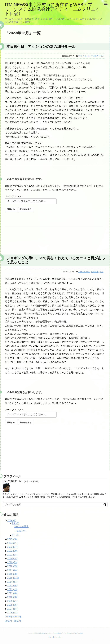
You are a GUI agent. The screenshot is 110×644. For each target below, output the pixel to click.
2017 (12, 570)
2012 (12, 589)
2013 (12, 586)
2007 (12, 609)
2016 (12, 574)
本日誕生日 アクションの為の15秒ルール (41, 47)
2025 (12, 539)
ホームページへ (55, 637)
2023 (12, 547)
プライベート (84, 56)
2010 (12, 597)
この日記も (20, 531)
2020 (12, 559)
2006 (12, 613)
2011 (12, 593)
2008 (12, 605)
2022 (12, 551)
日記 (101, 56)
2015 (13, 578)
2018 (12, 566)
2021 (12, 555)
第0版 (81, 633)
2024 (12, 543)
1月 (16, 535)
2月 (16, 523)
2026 (12, 521)
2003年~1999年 (13, 621)
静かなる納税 (22, 526)
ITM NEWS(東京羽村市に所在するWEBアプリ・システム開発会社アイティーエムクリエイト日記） (52, 9)
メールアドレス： (14, 196)
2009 (12, 601)
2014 (12, 582)
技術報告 (95, 56)
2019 (12, 562)
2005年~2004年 (13, 617)
